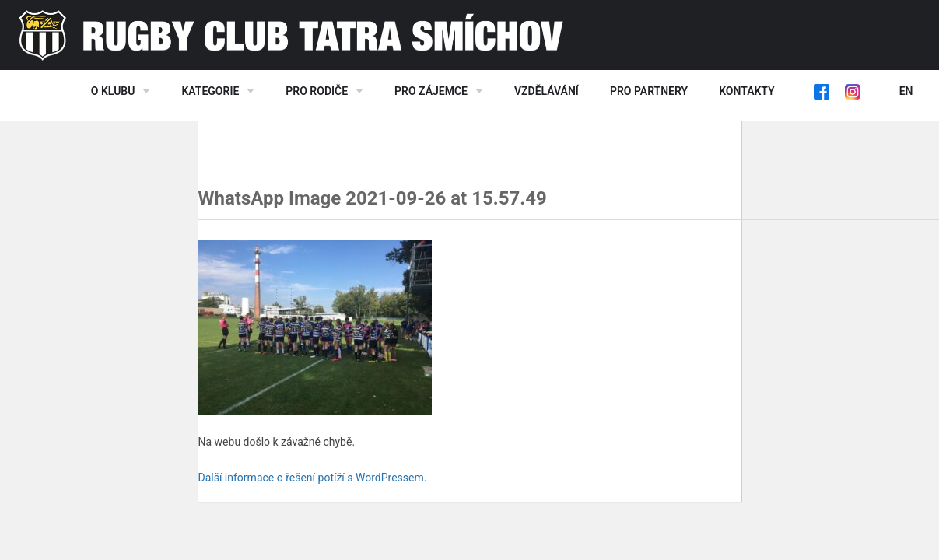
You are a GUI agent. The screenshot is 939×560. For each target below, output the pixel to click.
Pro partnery (649, 91)
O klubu (113, 91)
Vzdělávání (547, 91)
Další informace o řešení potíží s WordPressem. (313, 478)
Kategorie (210, 91)
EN (906, 91)
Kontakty (746, 91)
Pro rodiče (317, 91)
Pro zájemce (431, 91)
